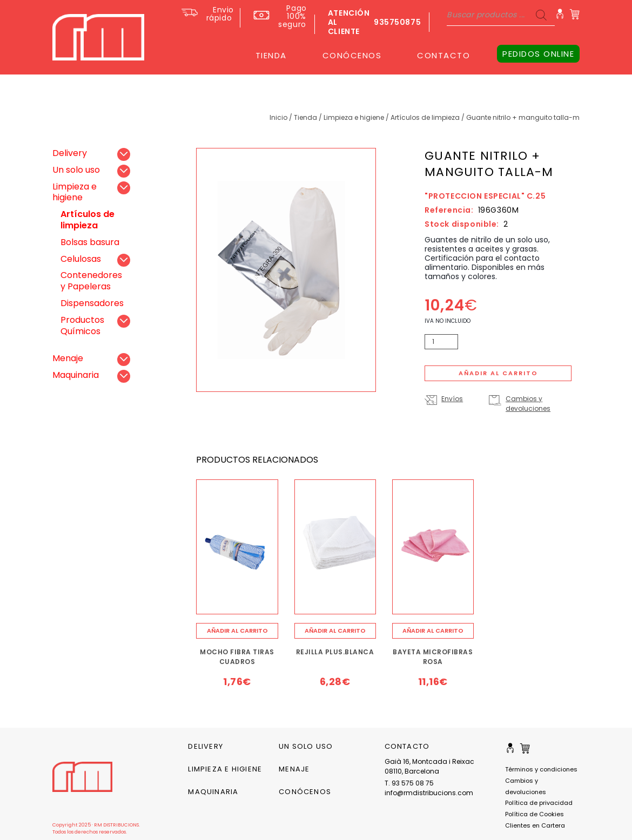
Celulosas (81, 259)
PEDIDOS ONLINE (538, 54)
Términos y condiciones (541, 769)
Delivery (70, 153)
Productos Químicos (82, 326)
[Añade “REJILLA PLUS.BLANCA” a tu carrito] (335, 631)
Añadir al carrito (498, 373)
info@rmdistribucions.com (429, 793)
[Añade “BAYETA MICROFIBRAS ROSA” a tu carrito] (433, 631)
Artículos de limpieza (425, 117)
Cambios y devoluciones (528, 404)
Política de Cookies (534, 814)
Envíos (452, 399)
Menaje (68, 358)
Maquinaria (76, 375)
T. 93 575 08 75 (409, 783)
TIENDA (271, 55)
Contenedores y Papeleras (91, 281)
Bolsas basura (90, 242)
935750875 (397, 22)
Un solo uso (76, 170)
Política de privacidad (539, 803)
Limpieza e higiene (354, 117)
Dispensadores (92, 303)
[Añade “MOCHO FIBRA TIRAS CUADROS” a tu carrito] (237, 631)
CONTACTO (443, 55)
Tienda (305, 117)
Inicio (278, 117)
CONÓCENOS (352, 55)
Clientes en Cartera (535, 825)
